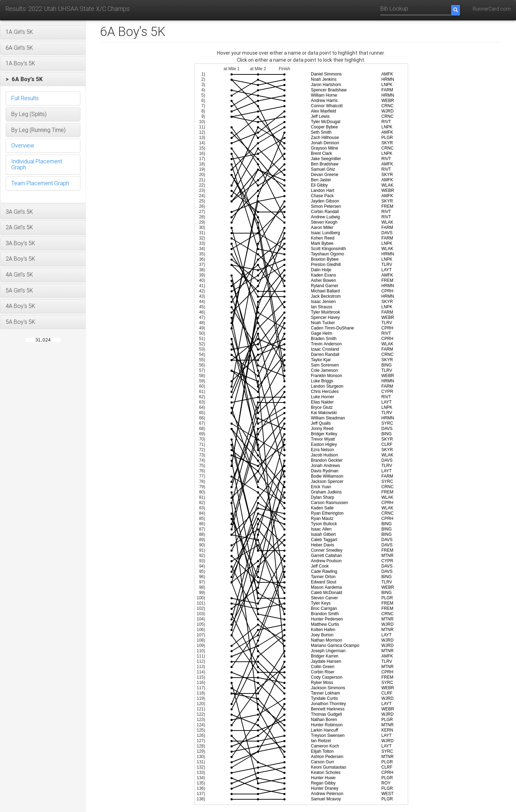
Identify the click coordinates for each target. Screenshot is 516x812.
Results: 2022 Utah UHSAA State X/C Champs (67, 9)
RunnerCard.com (492, 9)
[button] (43, 32)
